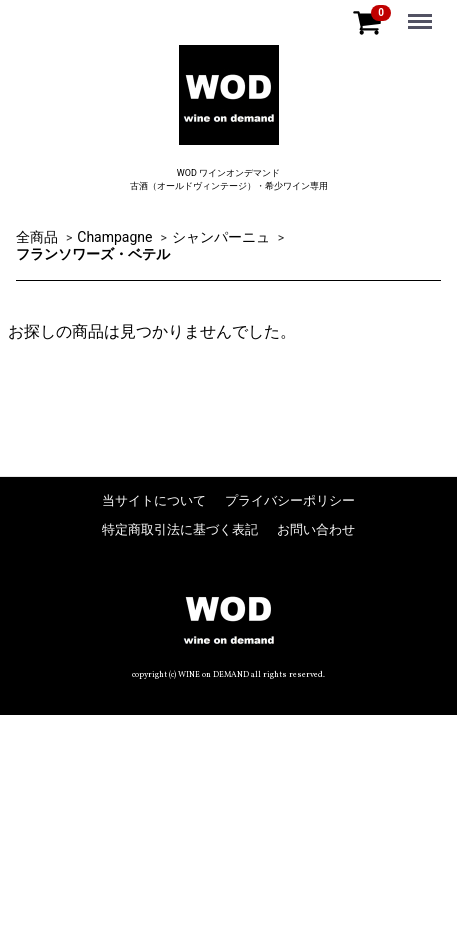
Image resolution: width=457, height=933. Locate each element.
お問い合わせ (316, 528)
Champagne (114, 236)
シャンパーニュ (221, 236)
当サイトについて (154, 499)
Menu (422, 12)
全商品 (37, 236)
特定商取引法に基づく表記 (180, 528)
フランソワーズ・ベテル (93, 254)
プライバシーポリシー (290, 499)
